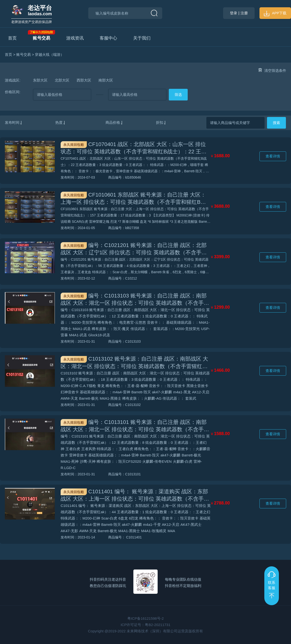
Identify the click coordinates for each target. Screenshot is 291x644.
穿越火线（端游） (49, 54)
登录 (234, 13)
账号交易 (41, 38)
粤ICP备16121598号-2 (145, 618)
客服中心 (108, 38)
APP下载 (275, 13)
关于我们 (142, 38)
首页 (12, 38)
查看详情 (273, 156)
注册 (244, 13)
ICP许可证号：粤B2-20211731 (145, 625)
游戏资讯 (75, 38)
